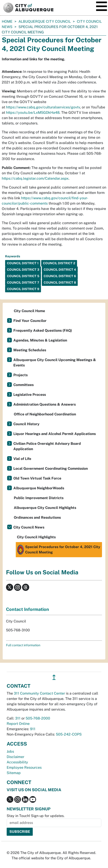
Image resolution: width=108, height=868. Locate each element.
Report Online (18, 724)
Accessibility (17, 762)
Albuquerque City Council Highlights (45, 508)
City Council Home (29, 311)
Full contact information (23, 645)
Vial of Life (22, 459)
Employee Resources (24, 767)
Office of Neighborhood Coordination (45, 414)
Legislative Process (30, 395)
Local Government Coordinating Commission (51, 469)
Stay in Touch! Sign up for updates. (36, 816)
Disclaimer (15, 757)
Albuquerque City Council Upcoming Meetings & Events (55, 363)
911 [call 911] (33, 729)
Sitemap (14, 773)
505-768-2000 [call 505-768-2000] (38, 718)
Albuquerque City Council (45, 21)
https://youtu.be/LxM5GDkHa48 (33, 113)
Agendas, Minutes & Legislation (40, 340)
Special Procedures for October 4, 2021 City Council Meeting (59, 550)
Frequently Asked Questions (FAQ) (43, 330)
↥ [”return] (54, 677)
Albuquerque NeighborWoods (39, 488)
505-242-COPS (69, 734)
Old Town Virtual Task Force (37, 478)
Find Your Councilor (30, 321)
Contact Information (28, 609)
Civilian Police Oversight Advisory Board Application (47, 446)
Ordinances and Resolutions (37, 517)
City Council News (29, 527)
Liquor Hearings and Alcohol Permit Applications (55, 434)
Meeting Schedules (30, 350)
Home (7, 21)
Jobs (10, 751)
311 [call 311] (18, 718)
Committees (23, 385)
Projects (20, 375)
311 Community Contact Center (39, 693)
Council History (26, 424)
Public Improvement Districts (39, 498)
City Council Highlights (36, 537)
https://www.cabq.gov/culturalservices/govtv (43, 107)
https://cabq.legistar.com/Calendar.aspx (35, 178)
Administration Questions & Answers (45, 404)
